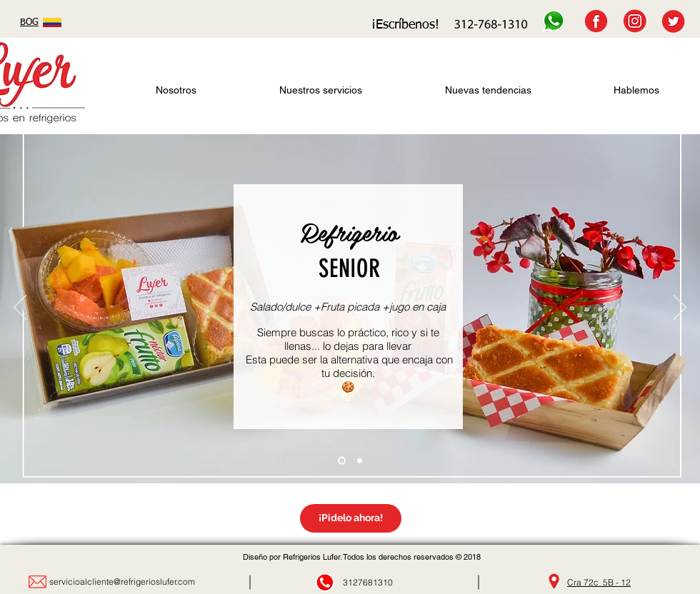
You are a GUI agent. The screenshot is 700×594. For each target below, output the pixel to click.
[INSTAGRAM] (635, 21)
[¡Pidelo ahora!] (351, 518)
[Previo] (20, 308)
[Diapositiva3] (360, 461)
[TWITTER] (673, 21)
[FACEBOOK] (596, 21)
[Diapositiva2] (342, 461)
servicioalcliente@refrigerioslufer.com (122, 582)
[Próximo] (680, 308)
